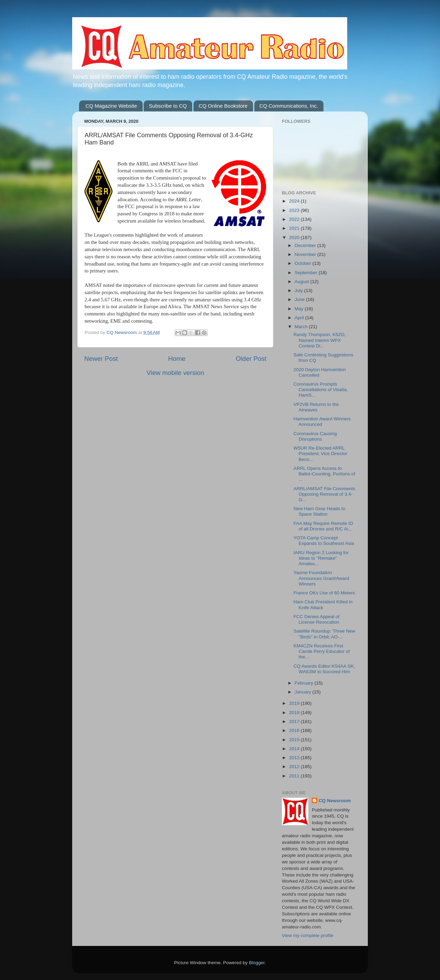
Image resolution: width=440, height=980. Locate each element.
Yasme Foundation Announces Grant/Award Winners (321, 578)
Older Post (251, 359)
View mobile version (175, 373)
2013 (295, 758)
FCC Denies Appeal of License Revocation (317, 619)
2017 (295, 721)
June (300, 299)
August (302, 282)
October (304, 263)
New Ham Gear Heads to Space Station (320, 511)
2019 (295, 703)
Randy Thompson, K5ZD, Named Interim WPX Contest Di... (320, 340)
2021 (295, 228)
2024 (295, 201)
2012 (295, 767)
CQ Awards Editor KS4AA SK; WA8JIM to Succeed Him (324, 669)
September (307, 273)
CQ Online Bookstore (223, 106)
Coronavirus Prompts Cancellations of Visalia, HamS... (321, 390)
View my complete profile (308, 935)
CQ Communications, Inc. (289, 106)
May (300, 309)
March (302, 327)
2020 (295, 238)
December (306, 245)
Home (177, 359)
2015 (295, 740)
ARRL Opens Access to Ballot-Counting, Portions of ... (324, 474)
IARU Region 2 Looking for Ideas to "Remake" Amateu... (321, 558)
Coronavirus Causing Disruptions (315, 436)
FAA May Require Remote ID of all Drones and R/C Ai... (323, 526)
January (304, 692)
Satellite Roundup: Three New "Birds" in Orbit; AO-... (324, 634)
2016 (295, 730)
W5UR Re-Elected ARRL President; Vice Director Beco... (321, 454)
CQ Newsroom (335, 801)
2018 (295, 713)
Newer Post (101, 359)
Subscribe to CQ (168, 106)
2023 (295, 210)
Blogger (257, 963)
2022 (295, 219)
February (305, 683)
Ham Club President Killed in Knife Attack (323, 605)
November (306, 254)
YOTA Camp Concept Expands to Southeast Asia (324, 541)
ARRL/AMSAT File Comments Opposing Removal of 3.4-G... (324, 494)
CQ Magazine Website (111, 106)
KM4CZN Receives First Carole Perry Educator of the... (322, 651)
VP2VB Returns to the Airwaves (316, 407)
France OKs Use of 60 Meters (324, 593)
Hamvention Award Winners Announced (322, 422)
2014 (295, 749)
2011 (295, 776)
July (299, 290)
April (300, 318)
